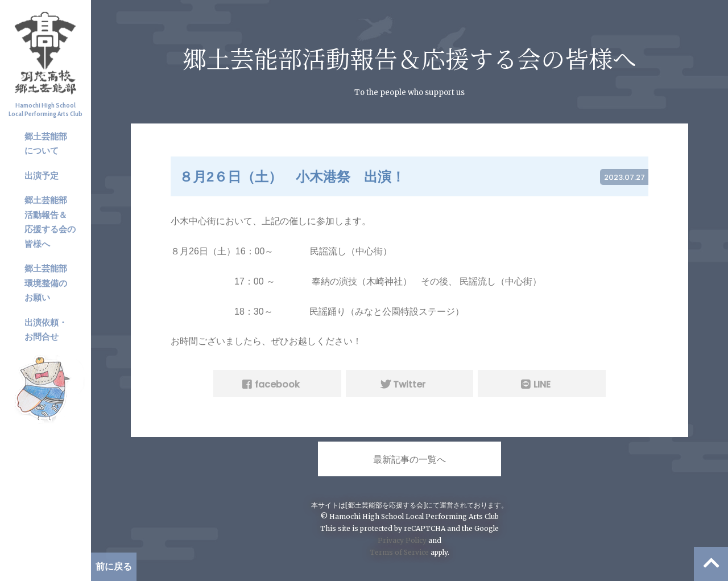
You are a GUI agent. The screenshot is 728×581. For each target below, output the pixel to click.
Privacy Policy (402, 540)
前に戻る (114, 566)
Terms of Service (399, 552)
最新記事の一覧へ (409, 460)
